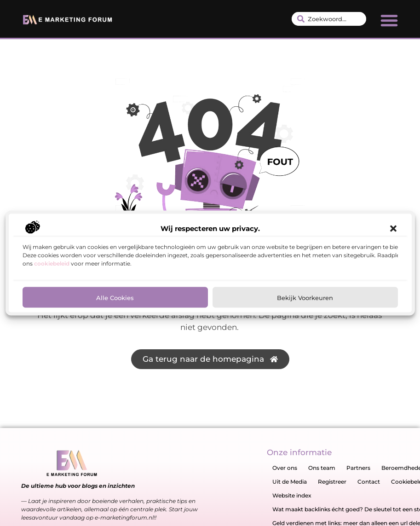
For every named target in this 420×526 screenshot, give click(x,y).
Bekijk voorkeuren (305, 297)
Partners (358, 468)
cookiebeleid (52, 263)
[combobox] (329, 19)
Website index (292, 495)
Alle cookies (115, 297)
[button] (393, 229)
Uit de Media (290, 482)
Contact (369, 482)
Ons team (322, 468)
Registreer (332, 482)
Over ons (285, 468)
